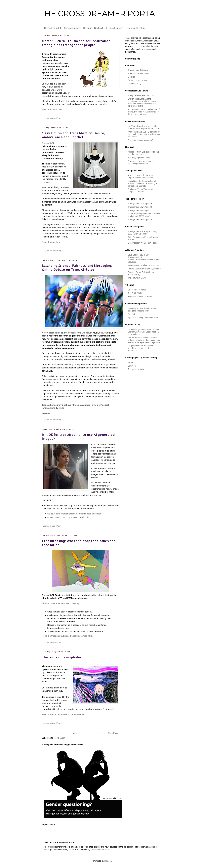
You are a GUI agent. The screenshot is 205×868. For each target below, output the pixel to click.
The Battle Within (135, 293)
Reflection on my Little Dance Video (144, 265)
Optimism (132, 366)
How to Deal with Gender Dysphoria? (144, 269)
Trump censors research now (141, 95)
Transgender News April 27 (140, 210)
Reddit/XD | (101, 28)
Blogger (108, 861)
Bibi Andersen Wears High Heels (142, 243)
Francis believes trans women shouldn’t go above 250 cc (141, 162)
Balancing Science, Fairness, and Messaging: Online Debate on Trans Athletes (77, 267)
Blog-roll (131, 77)
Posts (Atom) (60, 738)
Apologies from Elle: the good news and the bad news (143, 153)
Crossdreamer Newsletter (139, 80)
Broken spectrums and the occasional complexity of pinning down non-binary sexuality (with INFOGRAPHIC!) (142, 102)
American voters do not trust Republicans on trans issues (140, 176)
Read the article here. (52, 109)
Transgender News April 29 (140, 204)
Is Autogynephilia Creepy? (139, 158)
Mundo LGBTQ (135, 84)
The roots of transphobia (62, 657)
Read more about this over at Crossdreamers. (64, 714)
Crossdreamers (73, 28)
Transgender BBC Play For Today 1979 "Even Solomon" (143, 233)
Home (75, 733)
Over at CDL (48, 143)
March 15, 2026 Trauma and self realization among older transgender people (76, 43)
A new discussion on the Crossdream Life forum (67, 333)
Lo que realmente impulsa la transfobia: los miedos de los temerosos (140, 348)
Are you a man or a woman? (140, 140)
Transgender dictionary (138, 70)
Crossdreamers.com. (100, 850)
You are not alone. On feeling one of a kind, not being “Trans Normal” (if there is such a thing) (144, 112)
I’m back (132, 314)
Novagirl (88, 28)
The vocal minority (136, 369)
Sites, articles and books (139, 73)
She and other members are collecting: (61, 603)
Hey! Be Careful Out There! (140, 297)
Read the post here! (51, 242)
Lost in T (142, 28)
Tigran (131, 362)
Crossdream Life (53, 28)
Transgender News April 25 (140, 219)
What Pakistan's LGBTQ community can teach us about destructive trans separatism (144, 134)
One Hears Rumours (137, 290)
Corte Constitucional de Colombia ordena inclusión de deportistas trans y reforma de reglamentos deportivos (144, 340)
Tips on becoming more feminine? (143, 318)
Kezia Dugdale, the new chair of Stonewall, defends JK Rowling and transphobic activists (143, 184)
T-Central (130, 28)
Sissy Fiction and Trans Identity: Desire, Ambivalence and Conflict (73, 135)
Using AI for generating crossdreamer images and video (74, 514)
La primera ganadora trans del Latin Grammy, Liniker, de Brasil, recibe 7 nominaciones (144, 332)
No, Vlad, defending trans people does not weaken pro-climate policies (144, 127)
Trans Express (115, 28)
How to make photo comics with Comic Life (68, 517)
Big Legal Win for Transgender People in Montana (141, 190)
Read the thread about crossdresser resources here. (67, 636)
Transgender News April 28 (140, 207)
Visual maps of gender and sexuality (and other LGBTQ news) (144, 215)
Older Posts (113, 733)
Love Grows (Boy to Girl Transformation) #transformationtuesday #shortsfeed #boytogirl (144, 258)
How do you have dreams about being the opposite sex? (142, 310)
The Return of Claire (137, 278)
